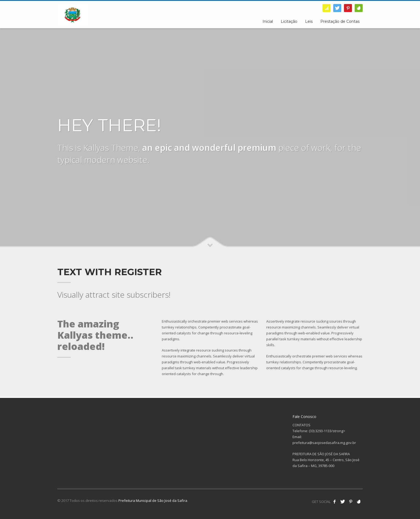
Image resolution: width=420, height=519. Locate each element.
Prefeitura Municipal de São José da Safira (153, 501)
